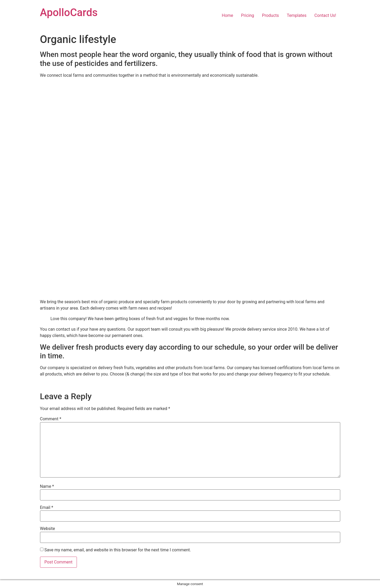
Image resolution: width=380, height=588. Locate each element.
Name (47, 486)
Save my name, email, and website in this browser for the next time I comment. (118, 550)
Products (270, 15)
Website (48, 529)
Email (47, 508)
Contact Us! (325, 15)
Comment (51, 419)
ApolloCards (69, 13)
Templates (297, 15)
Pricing (248, 15)
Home (227, 15)
